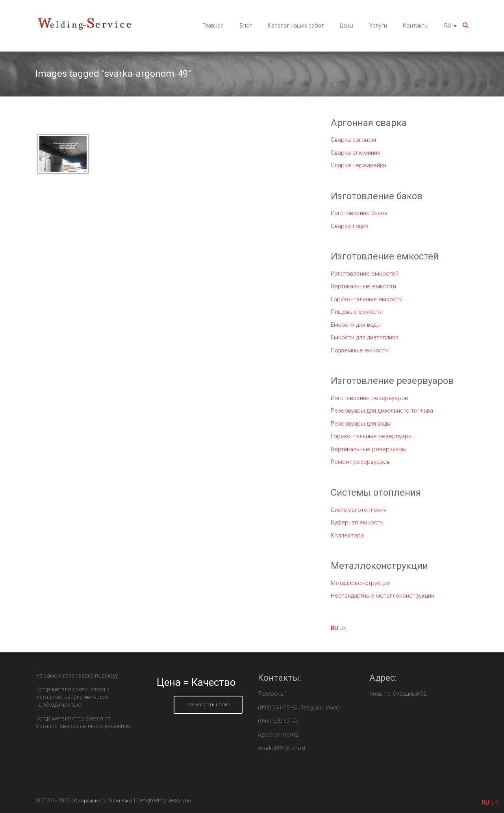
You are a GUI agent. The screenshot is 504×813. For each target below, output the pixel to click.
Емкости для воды (356, 325)
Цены (346, 26)
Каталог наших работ (296, 26)
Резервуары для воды (361, 424)
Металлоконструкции (360, 583)
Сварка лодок (350, 226)
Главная (213, 26)
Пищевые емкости (357, 312)
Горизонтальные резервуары (372, 436)
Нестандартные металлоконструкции (383, 596)
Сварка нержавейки (359, 165)
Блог (246, 26)
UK (343, 628)
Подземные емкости (360, 350)
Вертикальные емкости (363, 286)
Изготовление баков (359, 213)
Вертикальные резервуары (369, 449)
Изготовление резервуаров (369, 398)
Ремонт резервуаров (360, 462)
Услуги (378, 26)
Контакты (416, 26)
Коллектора (347, 535)
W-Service (180, 801)
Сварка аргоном (353, 140)
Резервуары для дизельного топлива (382, 411)
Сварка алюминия (356, 153)
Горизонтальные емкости (367, 299)
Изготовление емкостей (365, 274)
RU (448, 26)
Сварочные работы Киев (103, 801)
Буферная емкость (357, 522)
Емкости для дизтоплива (365, 337)
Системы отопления (359, 510)
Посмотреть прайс (208, 705)
